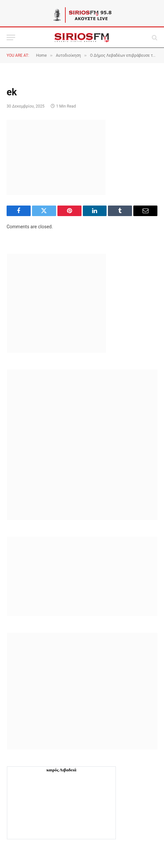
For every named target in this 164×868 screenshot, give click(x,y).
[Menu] (11, 37)
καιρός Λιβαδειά (62, 770)
